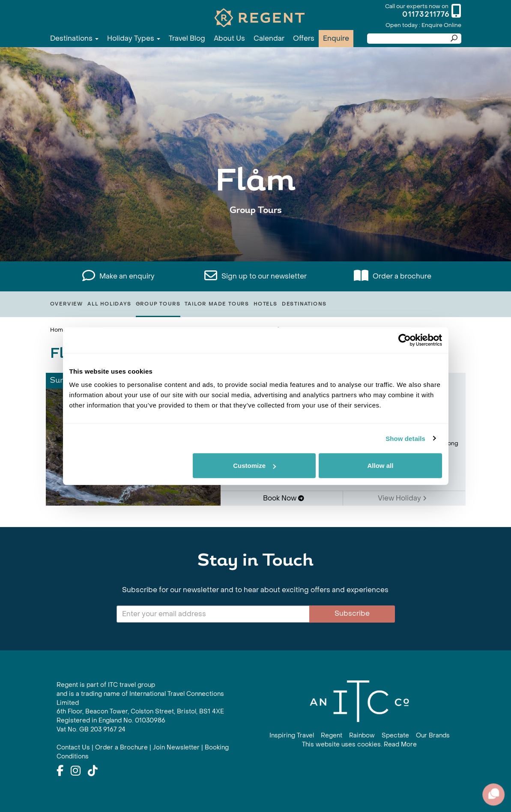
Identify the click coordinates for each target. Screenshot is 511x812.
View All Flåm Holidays (256, 237)
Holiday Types (134, 38)
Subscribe (352, 613)
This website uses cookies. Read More (359, 745)
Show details (405, 438)
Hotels (266, 304)
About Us (229, 38)
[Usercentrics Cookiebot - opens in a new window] (405, 340)
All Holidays (109, 304)
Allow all (381, 466)
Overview (67, 304)
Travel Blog (187, 38)
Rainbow (362, 736)
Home (58, 330)
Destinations (74, 38)
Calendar (269, 38)
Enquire (336, 38)
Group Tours (158, 304)
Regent (332, 736)
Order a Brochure (121, 748)
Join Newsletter (176, 748)
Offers (304, 38)
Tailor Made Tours (217, 304)
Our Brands (433, 736)
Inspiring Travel (292, 736)
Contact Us (73, 748)
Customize (254, 466)
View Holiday (402, 498)
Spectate (395, 736)
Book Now (284, 498)
